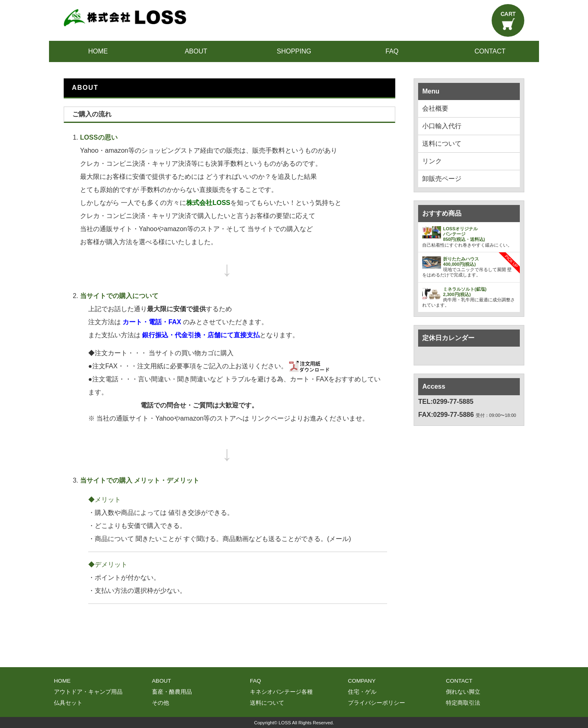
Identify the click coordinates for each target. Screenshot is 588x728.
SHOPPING (294, 51)
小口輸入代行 (442, 126)
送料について (442, 144)
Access (434, 386)
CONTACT (490, 51)
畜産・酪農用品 (172, 692)
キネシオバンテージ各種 (281, 692)
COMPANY (362, 681)
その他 (160, 703)
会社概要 (435, 108)
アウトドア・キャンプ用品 (88, 692)
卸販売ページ (442, 179)
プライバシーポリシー (376, 703)
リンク (432, 161)
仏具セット (68, 703)
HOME (98, 51)
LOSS (285, 723)
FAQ (392, 51)
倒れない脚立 (463, 692)
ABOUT (196, 51)
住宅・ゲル (362, 692)
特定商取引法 (463, 703)
